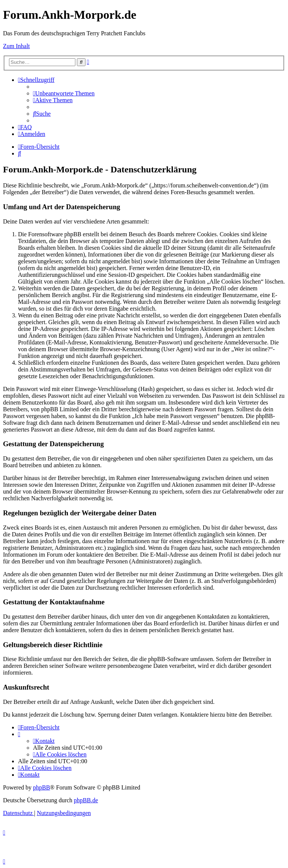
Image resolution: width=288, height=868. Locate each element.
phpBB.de (86, 800)
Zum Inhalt (16, 46)
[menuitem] (64, 93)
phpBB (41, 787)
